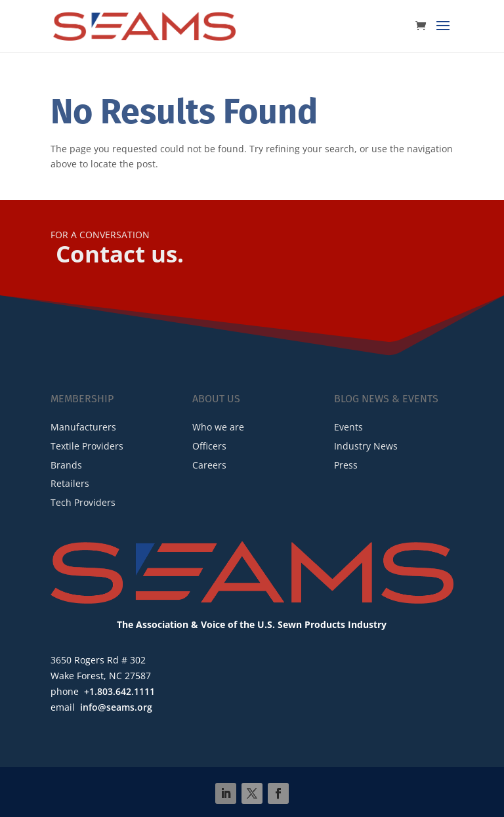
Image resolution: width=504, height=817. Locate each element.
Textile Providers (87, 446)
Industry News (366, 446)
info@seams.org (116, 707)
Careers (209, 465)
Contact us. (120, 254)
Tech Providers (83, 502)
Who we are (218, 427)
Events (348, 427)
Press (346, 465)
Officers (209, 446)
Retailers (70, 483)
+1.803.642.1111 (119, 691)
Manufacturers (83, 427)
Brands (66, 465)
